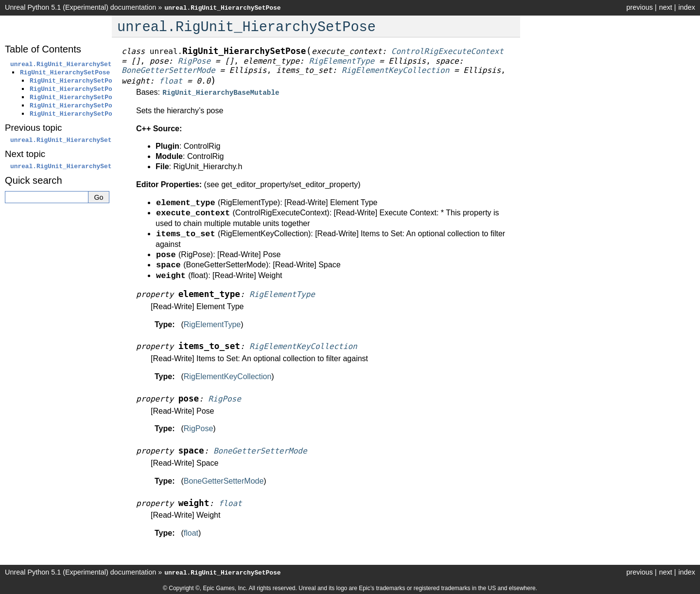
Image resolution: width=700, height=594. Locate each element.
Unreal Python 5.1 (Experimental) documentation (80, 7)
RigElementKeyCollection (228, 376)
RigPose (198, 428)
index (687, 7)
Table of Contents (43, 49)
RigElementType (212, 323)
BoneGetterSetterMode (224, 480)
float (191, 532)
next (666, 7)
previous (639, 7)
